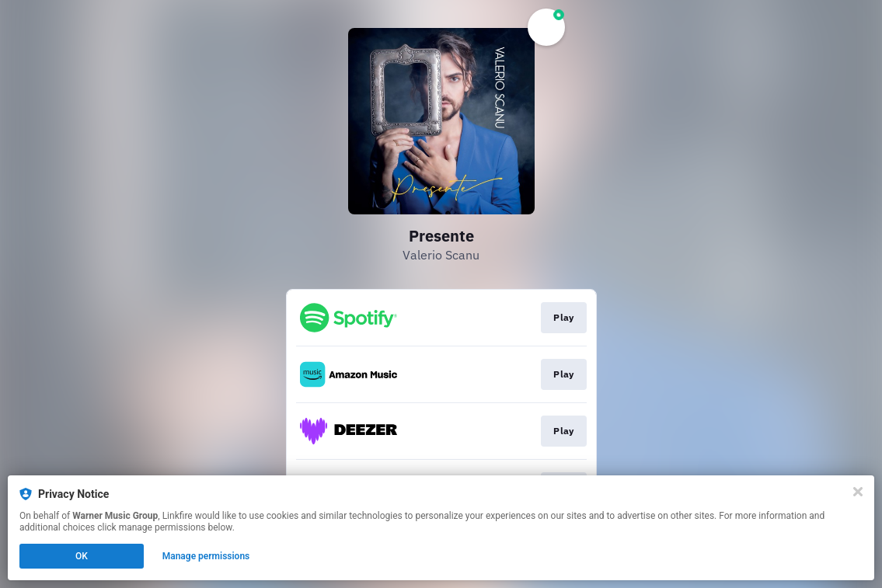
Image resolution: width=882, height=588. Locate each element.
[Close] (858, 492)
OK (82, 556)
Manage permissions (206, 556)
